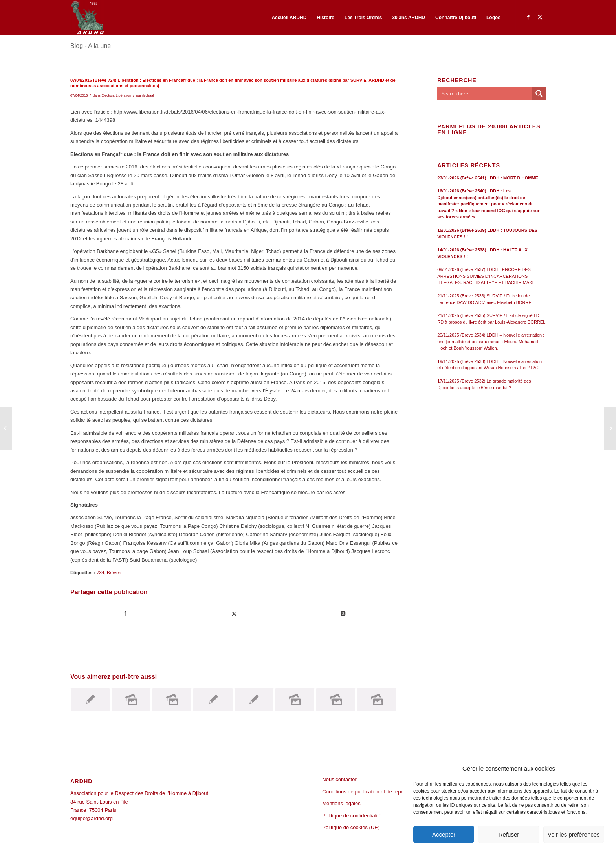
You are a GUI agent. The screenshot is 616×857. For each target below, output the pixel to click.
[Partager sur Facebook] (125, 614)
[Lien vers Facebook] (528, 17)
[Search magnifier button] (539, 93)
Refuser (509, 834)
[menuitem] (289, 18)
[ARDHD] (87, 18)
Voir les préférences (574, 834)
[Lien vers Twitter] (540, 17)
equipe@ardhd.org (92, 818)
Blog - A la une (91, 46)
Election (108, 95)
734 (101, 572)
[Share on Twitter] (343, 614)
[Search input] (485, 93)
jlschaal (148, 95)
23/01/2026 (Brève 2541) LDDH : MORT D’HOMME (488, 178)
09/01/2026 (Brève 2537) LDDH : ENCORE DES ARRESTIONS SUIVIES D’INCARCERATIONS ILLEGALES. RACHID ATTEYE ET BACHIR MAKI (485, 276)
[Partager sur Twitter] (234, 614)
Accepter (444, 834)
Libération (124, 95)
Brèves (114, 572)
